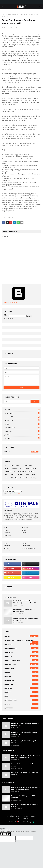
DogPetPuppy (11, 14)
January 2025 (22, 413)
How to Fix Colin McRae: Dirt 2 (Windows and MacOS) (25, 774)
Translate (17, 493)
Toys (28, 478)
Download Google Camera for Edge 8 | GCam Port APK (24, 742)
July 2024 (22, 424)
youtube (26, 819)
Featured (25, 527)
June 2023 (22, 438)
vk (38, 816)
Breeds (24, 530)
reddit (26, 816)
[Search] (17, 401)
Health (24, 533)
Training (34, 478)
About (24, 543)
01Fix (6, 465)
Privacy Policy (26, 546)
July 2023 (22, 435)
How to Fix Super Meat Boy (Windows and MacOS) (25, 619)
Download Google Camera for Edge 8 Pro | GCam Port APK (25, 724)
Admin (5, 27)
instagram (18, 819)
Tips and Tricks (19, 478)
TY (21, 822)
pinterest (32, 816)
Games (12, 475)
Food (22, 452)
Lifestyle (27, 475)
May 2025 (22, 410)
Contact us (7, 546)
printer (34, 475)
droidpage (31, 472)
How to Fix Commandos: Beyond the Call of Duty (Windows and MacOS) (25, 602)
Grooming (20, 475)
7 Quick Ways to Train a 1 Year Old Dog (21, 465)
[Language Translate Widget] (13, 491)
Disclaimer (7, 551)
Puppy (6, 478)
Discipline (26, 468)
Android (7, 468)
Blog (33, 822)
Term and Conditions (28, 548)
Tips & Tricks (7, 535)
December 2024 (22, 417)
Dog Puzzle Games (10, 472)
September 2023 (22, 428)
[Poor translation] (7, 834)
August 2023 (22, 431)
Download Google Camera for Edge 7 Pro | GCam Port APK (25, 733)
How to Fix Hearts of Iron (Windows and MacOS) (25, 765)
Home (4, 14)
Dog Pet (33, 468)
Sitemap (6, 548)
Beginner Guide (16, 468)
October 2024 (22, 420)
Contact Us (19, 816)
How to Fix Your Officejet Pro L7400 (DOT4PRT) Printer (24, 611)
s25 (12, 478)
